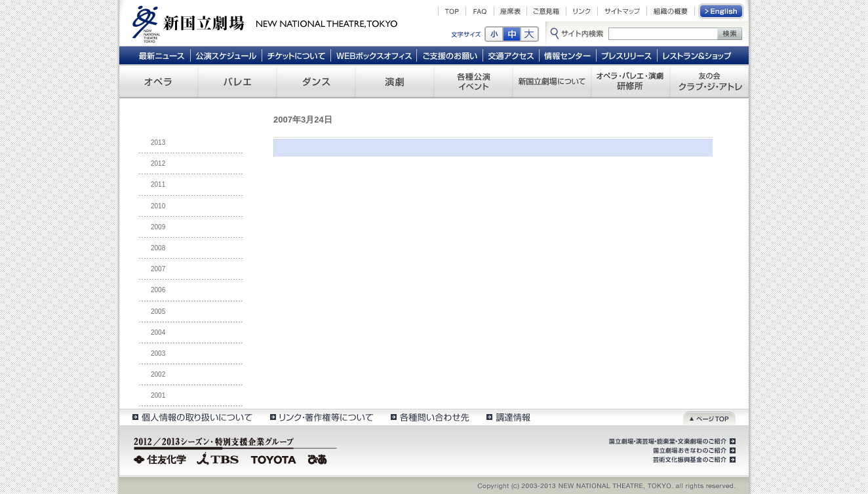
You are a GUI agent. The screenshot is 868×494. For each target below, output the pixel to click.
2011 (158, 184)
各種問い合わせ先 (429, 417)
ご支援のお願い (450, 55)
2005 (158, 312)
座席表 (510, 11)
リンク (582, 11)
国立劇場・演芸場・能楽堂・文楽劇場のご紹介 (671, 442)
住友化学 (162, 458)
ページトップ (709, 417)
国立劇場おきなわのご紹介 (693, 451)
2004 (158, 332)
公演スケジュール (226, 55)
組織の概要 (671, 11)
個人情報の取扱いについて (192, 417)
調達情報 (508, 417)
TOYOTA (274, 458)
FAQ (480, 11)
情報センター (568, 55)
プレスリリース (627, 55)
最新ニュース (161, 55)
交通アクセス (511, 55)
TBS (218, 458)
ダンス (316, 81)
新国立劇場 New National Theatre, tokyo (265, 23)
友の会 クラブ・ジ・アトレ (709, 81)
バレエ (237, 81)
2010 (158, 206)
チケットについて (296, 55)
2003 (158, 353)
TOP (452, 11)
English (722, 11)
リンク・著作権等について (321, 417)
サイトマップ (622, 11)
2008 (158, 248)
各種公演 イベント (473, 81)
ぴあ (319, 458)
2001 (158, 395)
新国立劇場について (552, 81)
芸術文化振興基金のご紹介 (693, 460)
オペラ (159, 81)
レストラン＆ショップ (698, 55)
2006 (158, 290)
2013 (158, 142)
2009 (158, 227)
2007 (158, 269)
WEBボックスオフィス (374, 55)
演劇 (395, 81)
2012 (158, 163)
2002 (158, 374)
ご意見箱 (546, 11)
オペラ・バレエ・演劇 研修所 (631, 81)
